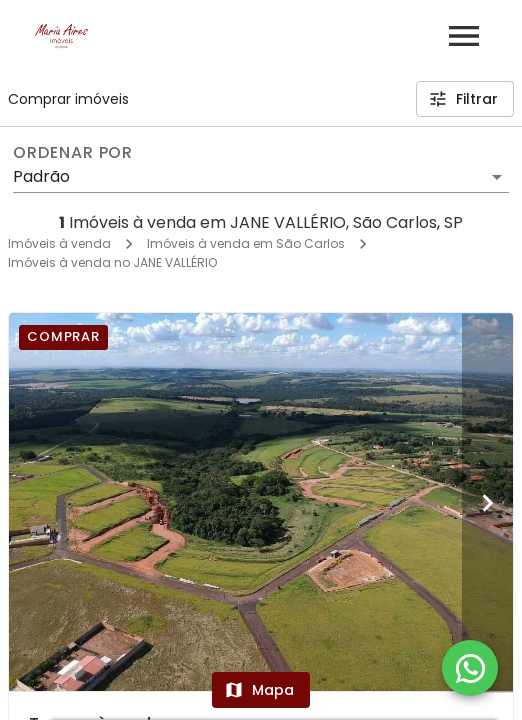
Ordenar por (73, 153)
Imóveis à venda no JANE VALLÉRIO (112, 262)
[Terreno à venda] (261, 502)
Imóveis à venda (59, 243)
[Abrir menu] (464, 36)
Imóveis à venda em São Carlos (246, 243)
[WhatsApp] (470, 668)
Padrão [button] (41, 176)
